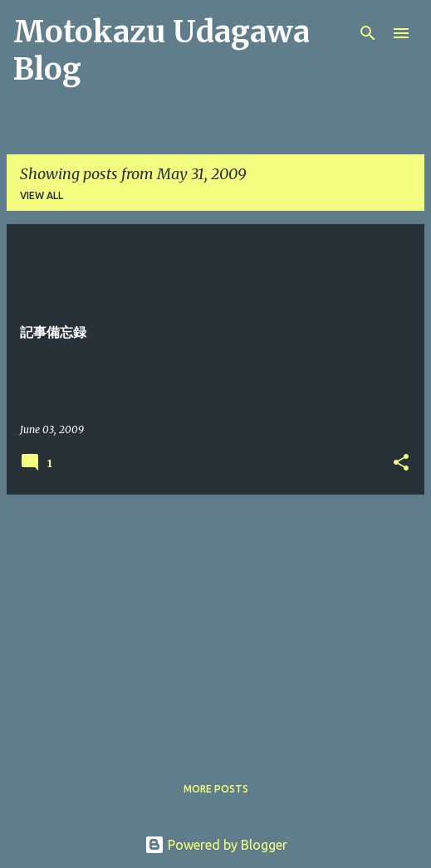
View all (42, 195)
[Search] (368, 33)
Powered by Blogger (216, 845)
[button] (401, 463)
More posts (216, 789)
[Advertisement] (215, 624)
